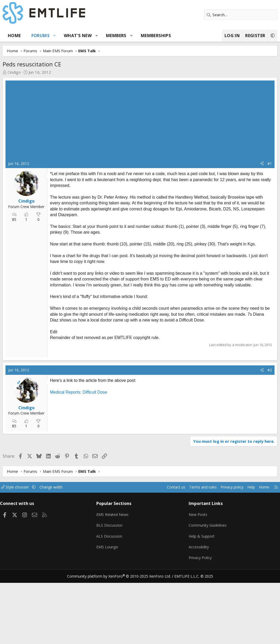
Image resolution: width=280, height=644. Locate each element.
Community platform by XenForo (122, 638)
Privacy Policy (200, 620)
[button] (55, 36)
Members (116, 36)
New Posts (197, 580)
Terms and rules (194, 554)
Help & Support (201, 600)
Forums (40, 36)
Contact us (166, 554)
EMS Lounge (109, 610)
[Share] (262, 164)
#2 (270, 437)
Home (14, 36)
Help (246, 554)
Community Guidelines (207, 590)
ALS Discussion (111, 600)
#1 (270, 163)
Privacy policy (225, 554)
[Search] (241, 15)
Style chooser (20, 554)
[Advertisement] (140, 122)
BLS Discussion (111, 590)
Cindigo (14, 72)
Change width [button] (58, 554)
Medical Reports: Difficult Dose (79, 459)
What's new (78, 36)
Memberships (156, 36)
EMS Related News (115, 580)
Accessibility (198, 610)
